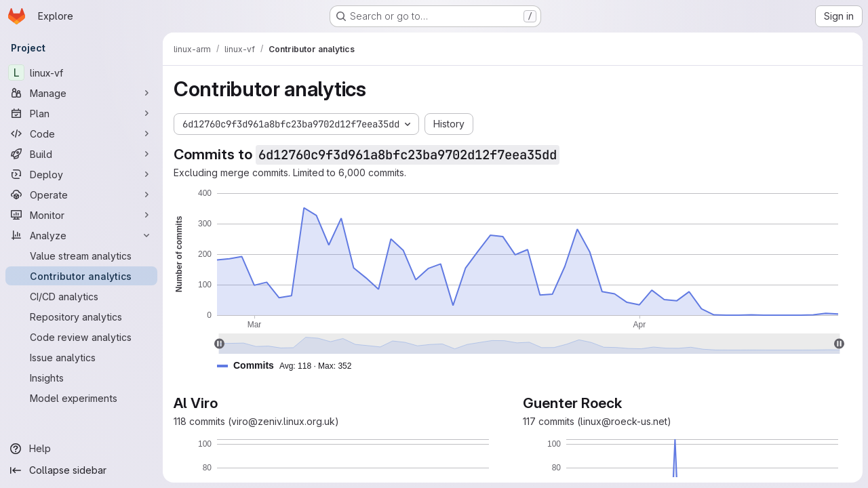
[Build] (81, 154)
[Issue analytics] (81, 357)
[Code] (81, 134)
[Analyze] (81, 235)
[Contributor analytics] (81, 276)
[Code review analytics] (81, 337)
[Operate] (81, 195)
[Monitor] (81, 215)
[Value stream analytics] (81, 256)
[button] (290, 366)
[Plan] (81, 113)
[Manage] (81, 93)
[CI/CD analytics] (81, 296)
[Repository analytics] (81, 317)
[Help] (81, 449)
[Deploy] (81, 174)
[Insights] (81, 378)
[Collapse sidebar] (81, 470)
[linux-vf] (81, 73)
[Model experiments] (81, 398)
